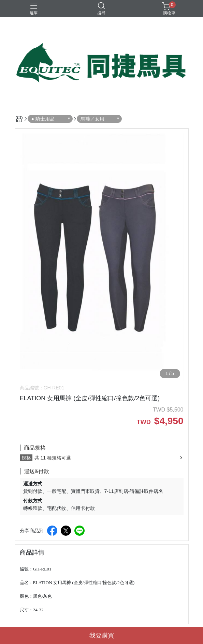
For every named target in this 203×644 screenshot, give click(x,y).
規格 (26, 458)
